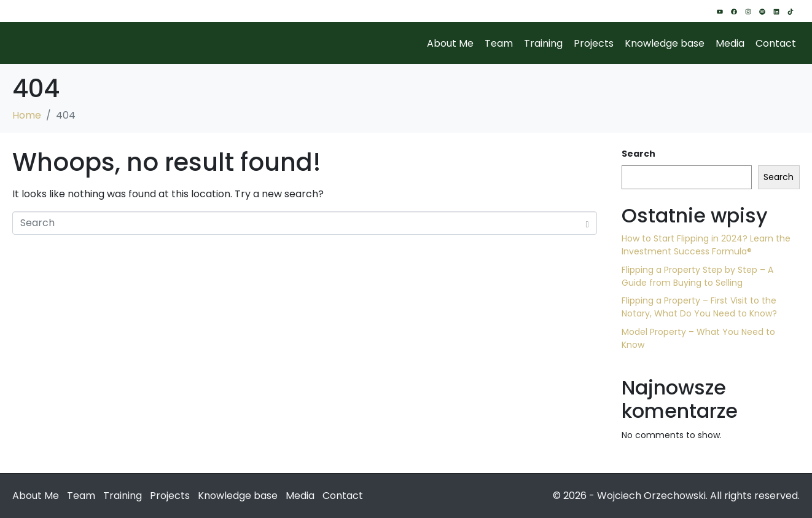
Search (638, 154)
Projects (594, 43)
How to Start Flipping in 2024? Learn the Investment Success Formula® (706, 245)
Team (499, 43)
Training (543, 43)
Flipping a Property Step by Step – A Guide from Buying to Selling (697, 276)
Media (730, 43)
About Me (450, 43)
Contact (776, 43)
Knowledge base (665, 43)
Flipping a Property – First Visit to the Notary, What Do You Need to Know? (699, 307)
